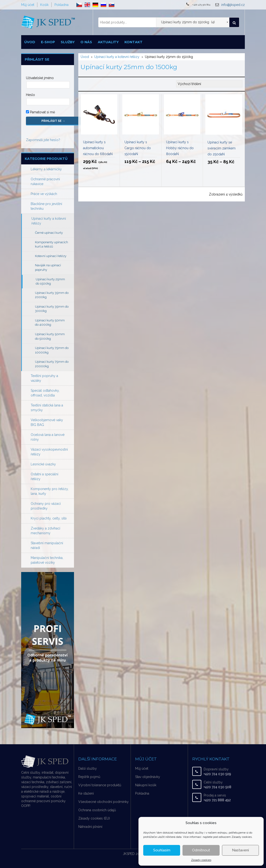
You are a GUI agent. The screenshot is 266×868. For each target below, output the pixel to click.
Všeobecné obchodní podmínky (103, 802)
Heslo (30, 95)
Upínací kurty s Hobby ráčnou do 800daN (180, 148)
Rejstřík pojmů (89, 777)
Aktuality (108, 42)
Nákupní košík (146, 785)
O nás (86, 42)
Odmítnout (201, 850)
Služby (68, 42)
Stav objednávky (148, 777)
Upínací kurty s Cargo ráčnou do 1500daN (138, 148)
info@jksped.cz (233, 5)
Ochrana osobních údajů (97, 810)
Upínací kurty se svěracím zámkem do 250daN (222, 148)
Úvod (30, 42)
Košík (44, 5)
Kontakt (133, 42)
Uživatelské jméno (40, 78)
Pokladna (62, 5)
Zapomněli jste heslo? (43, 140)
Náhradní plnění (90, 827)
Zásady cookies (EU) (94, 818)
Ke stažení (86, 793)
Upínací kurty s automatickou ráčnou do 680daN (98, 148)
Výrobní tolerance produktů (100, 785)
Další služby (88, 768)
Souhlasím (162, 850)
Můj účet (28, 5)
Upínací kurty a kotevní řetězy (117, 57)
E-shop (48, 42)
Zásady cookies (201, 860)
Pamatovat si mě (40, 112)
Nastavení (240, 850)
